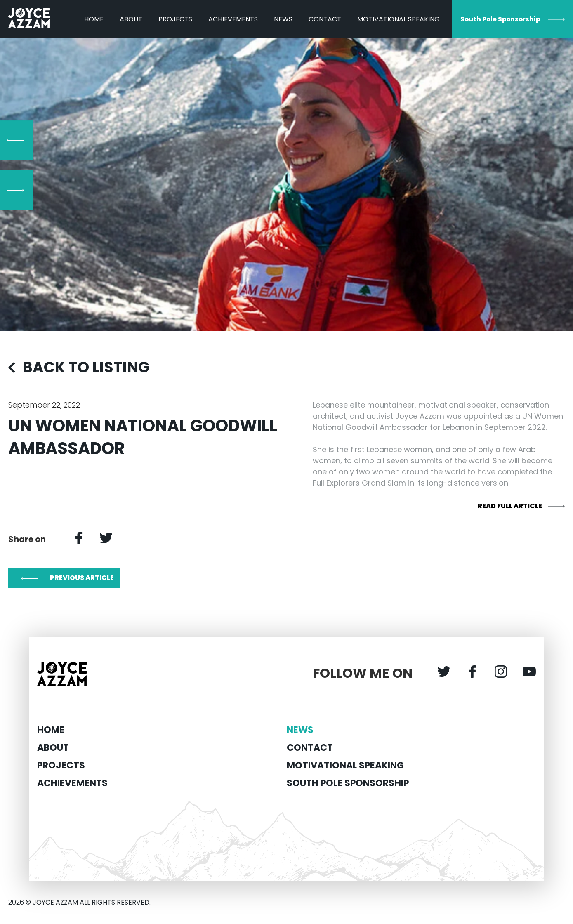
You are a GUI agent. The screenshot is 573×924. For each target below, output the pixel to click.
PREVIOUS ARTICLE (82, 578)
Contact (325, 19)
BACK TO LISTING (86, 367)
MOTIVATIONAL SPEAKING (399, 19)
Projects (175, 19)
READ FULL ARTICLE (510, 506)
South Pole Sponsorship (500, 19)
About (131, 19)
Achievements (233, 19)
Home (94, 19)
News (283, 19)
